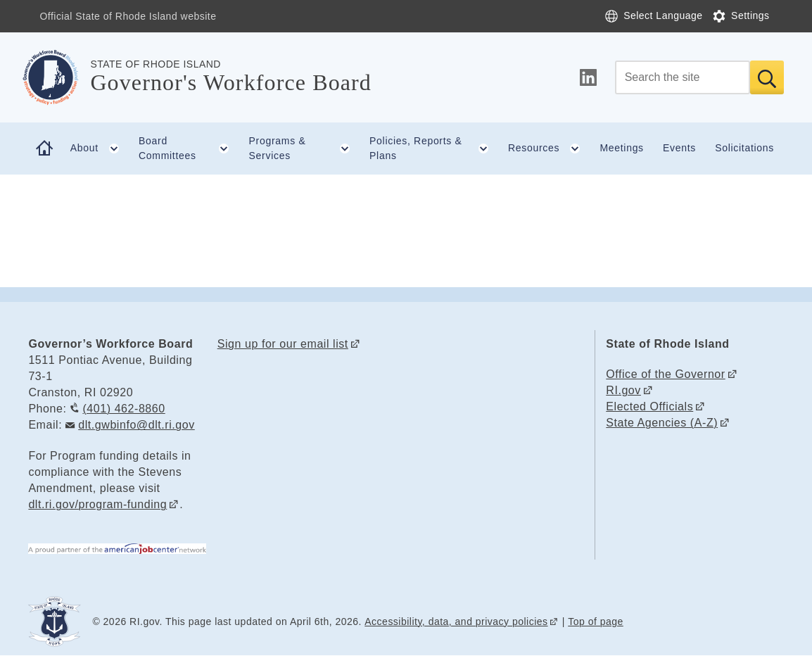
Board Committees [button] (189, 149)
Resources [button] (549, 149)
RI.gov (623, 390)
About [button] (100, 149)
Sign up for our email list (283, 344)
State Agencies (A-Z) (662, 423)
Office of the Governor (665, 374)
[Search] (683, 77)
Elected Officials (649, 406)
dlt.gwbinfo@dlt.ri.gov (137, 425)
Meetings (621, 148)
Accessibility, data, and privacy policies (456, 622)
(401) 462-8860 (123, 409)
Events (679, 148)
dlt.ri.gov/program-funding (97, 504)
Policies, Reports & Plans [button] (434, 149)
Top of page (596, 622)
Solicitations (744, 148)
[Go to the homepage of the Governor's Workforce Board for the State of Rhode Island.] (59, 77)
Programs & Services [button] (305, 149)
